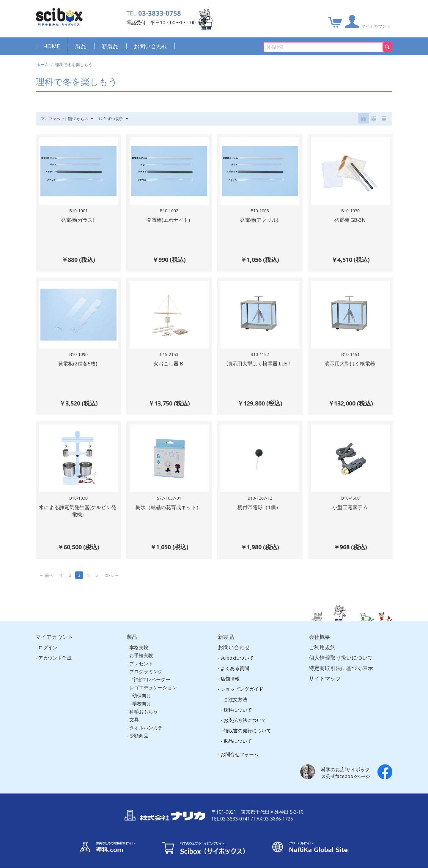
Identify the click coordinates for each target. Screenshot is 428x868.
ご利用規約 (322, 641)
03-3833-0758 (163, 14)
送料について (238, 704)
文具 (134, 713)
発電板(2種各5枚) (78, 361)
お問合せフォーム (240, 748)
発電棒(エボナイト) (168, 220)
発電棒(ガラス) (78, 220)
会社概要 (320, 631)
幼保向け (142, 689)
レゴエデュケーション (153, 681)
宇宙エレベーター (151, 673)
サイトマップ (325, 672)
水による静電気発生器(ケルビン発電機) (78, 507)
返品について (238, 735)
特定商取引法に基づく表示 (341, 662)
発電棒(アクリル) (259, 220)
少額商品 (139, 729)
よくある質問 (235, 662)
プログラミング (146, 665)
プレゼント (141, 657)
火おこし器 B (168, 361)
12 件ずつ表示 (119, 119)
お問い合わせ (151, 46)
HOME (52, 46)
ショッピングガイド (242, 683)
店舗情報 (230, 672)
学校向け (142, 697)
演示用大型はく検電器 (350, 361)
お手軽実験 (141, 649)
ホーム (43, 65)
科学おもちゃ (144, 705)
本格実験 (139, 641)
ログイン (48, 641)
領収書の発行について (247, 724)
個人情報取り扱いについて (341, 651)
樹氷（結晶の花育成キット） (168, 503)
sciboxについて (237, 652)
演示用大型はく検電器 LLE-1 (259, 361)
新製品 (110, 46)
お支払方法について (245, 714)
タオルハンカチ (146, 721)
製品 (81, 46)
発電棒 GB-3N (350, 220)
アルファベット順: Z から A (69, 119)
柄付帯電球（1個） (259, 503)
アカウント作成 (55, 652)
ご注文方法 (235, 693)
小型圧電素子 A (350, 503)
